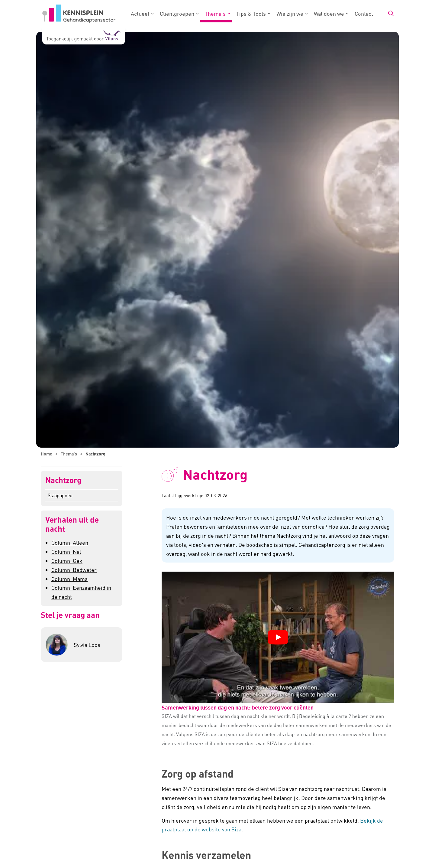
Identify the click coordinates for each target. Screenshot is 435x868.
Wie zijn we (290, 13)
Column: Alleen (70, 542)
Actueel (140, 13)
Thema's (215, 13)
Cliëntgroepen (177, 13)
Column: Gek (67, 561)
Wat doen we (329, 13)
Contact (364, 13)
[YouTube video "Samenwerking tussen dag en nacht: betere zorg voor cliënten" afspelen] (278, 637)
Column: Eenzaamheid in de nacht (81, 592)
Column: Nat (66, 551)
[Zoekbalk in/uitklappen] (391, 14)
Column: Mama (69, 579)
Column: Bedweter (74, 570)
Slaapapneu (60, 495)
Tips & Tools (251, 13)
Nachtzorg (63, 480)
